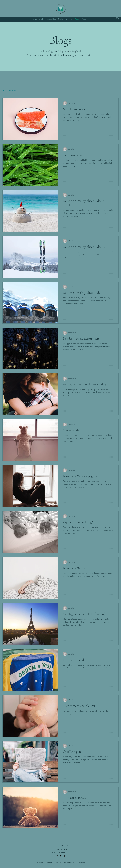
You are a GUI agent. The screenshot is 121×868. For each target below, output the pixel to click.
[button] (117, 19)
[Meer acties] (114, 103)
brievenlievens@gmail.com (61, 846)
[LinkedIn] (64, 856)
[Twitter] (61, 856)
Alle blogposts (9, 90)
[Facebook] (57, 856)
